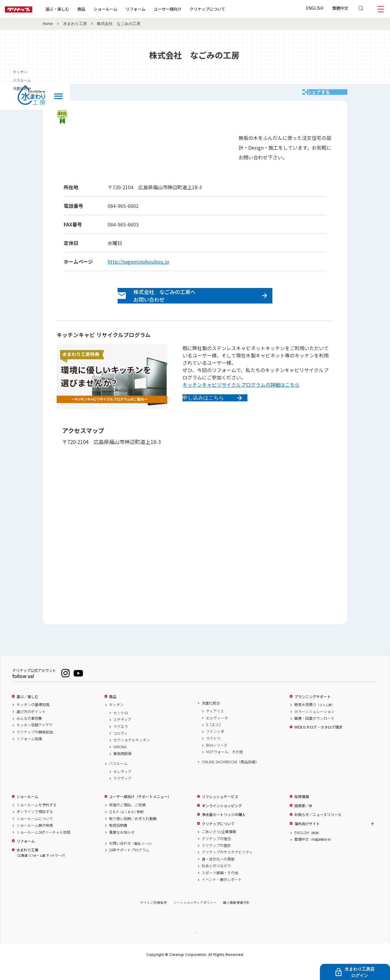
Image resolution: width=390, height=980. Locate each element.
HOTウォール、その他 (224, 765)
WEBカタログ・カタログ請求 (318, 740)
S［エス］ (214, 738)
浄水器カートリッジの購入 (224, 828)
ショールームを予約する (37, 818)
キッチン (116, 718)
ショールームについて (35, 832)
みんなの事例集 (29, 732)
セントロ (121, 726)
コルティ (121, 747)
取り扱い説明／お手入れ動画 (133, 832)
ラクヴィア (122, 792)
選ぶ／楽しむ (27, 710)
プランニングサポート (313, 710)
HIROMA (120, 760)
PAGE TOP (195, 946)
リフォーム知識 (29, 752)
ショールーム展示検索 (35, 839)
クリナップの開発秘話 (35, 745)
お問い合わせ (131, 857)
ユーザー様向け (187, 9)
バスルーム (118, 777)
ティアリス (215, 724)
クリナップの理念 (216, 852)
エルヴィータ (217, 731)
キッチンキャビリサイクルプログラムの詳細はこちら (241, 398)
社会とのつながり (216, 879)
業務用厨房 (122, 767)
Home (48, 24)
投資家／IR (303, 819)
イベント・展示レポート (222, 893)
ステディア (122, 733)
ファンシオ (215, 745)
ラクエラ (121, 740)
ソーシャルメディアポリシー (195, 916)
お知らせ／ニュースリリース (318, 828)
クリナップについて (227, 9)
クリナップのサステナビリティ (227, 865)
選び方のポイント (31, 725)
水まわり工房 (75, 24)
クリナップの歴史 (216, 859)
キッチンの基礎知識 (33, 718)
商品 (113, 710)
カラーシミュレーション (314, 725)
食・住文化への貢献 (218, 872)
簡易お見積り (314, 718)
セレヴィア (122, 785)
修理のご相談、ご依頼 (127, 818)
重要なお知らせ (122, 846)
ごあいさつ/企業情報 (219, 845)
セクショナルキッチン (132, 753)
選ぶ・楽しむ (77, 9)
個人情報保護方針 (236, 916)
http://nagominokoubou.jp (138, 268)
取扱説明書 (118, 839)
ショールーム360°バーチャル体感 (43, 846)
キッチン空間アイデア (35, 738)
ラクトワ (213, 752)
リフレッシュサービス (220, 810)
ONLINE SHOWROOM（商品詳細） (230, 775)
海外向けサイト (307, 837)
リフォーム (155, 9)
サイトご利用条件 (154, 916)
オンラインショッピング (222, 819)
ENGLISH (315, 8)
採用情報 (302, 810)
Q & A (128, 825)
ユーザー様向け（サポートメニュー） (140, 810)
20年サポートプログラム (129, 863)
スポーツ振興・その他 (220, 886)
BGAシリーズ (217, 758)
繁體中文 (340, 8)
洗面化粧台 (211, 716)
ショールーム (125, 9)
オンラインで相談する (35, 825)
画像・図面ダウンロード (314, 732)
